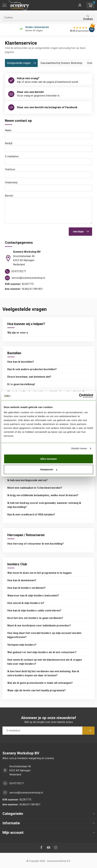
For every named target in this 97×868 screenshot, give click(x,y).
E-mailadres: (12, 156)
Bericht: (9, 196)
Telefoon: (10, 169)
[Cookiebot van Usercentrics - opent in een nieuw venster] (79, 396)
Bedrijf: (9, 143)
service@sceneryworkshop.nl (26, 793)
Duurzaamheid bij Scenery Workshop (61, 63)
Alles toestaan (48, 459)
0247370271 (17, 783)
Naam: (8, 130)
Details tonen (79, 448)
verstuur (81, 231)
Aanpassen (49, 469)
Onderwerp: (11, 182)
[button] (80, 5)
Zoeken (88, 18)
